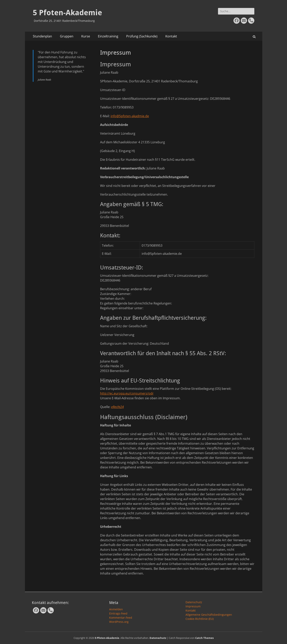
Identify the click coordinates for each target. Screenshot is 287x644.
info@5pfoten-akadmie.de (130, 116)
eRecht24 (117, 407)
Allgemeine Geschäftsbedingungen (209, 615)
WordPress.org (119, 622)
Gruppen (67, 36)
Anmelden (116, 609)
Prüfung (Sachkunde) (142, 36)
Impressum (193, 606)
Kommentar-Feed (121, 618)
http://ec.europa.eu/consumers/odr (127, 393)
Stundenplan (42, 36)
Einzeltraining (108, 36)
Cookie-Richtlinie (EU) (200, 619)
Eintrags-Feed (118, 613)
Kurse (86, 36)
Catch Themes (204, 638)
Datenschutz (194, 602)
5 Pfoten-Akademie (67, 13)
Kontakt (171, 36)
